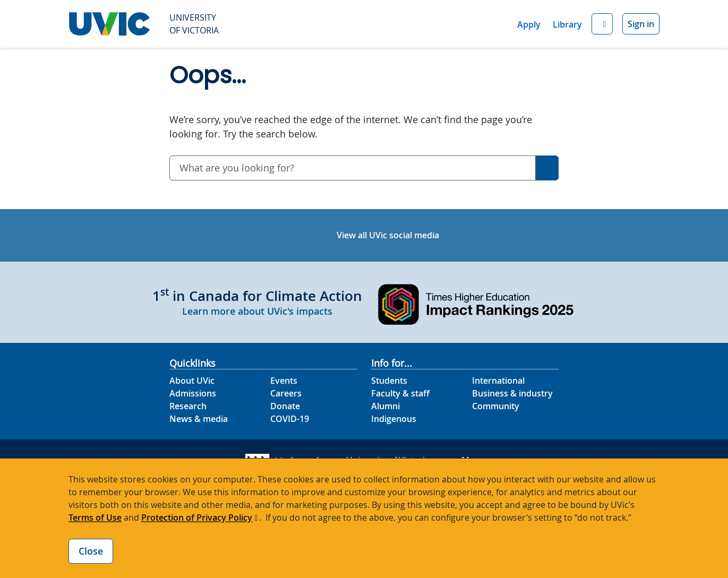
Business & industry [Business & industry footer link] (512, 393)
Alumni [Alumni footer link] (386, 406)
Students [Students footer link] (389, 381)
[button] (602, 24)
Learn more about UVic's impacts (257, 311)
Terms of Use (95, 517)
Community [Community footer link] (496, 406)
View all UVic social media (388, 235)
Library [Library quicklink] (567, 24)
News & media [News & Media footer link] (199, 419)
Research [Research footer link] (188, 406)
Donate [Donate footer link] (285, 406)
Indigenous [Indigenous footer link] (394, 419)
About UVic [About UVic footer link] (192, 381)
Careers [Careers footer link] (286, 393)
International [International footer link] (498, 381)
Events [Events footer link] (284, 381)
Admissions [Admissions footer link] (193, 393)
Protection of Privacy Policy (197, 517)
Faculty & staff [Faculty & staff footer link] (400, 393)
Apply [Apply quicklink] (529, 24)
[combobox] (353, 168)
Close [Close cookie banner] (91, 551)
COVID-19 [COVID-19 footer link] (290, 419)
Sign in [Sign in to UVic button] (641, 24)
